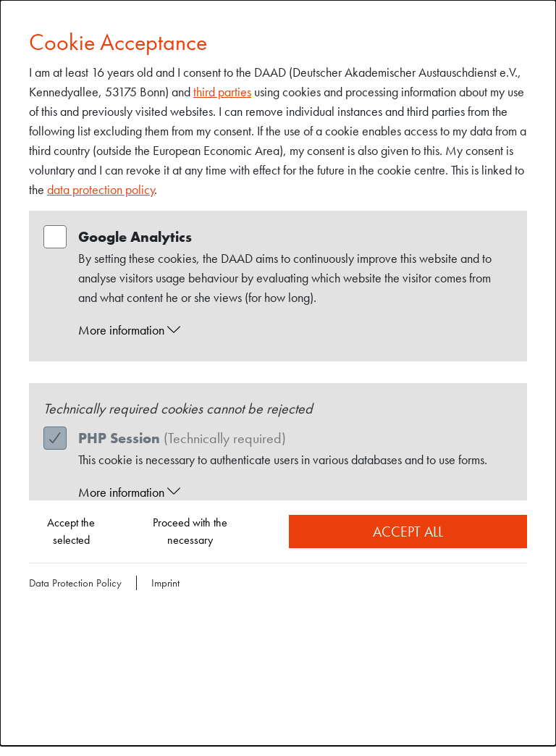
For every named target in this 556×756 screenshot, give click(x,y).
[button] (292, 330)
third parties (222, 92)
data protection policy (101, 189)
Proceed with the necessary (190, 531)
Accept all (408, 532)
